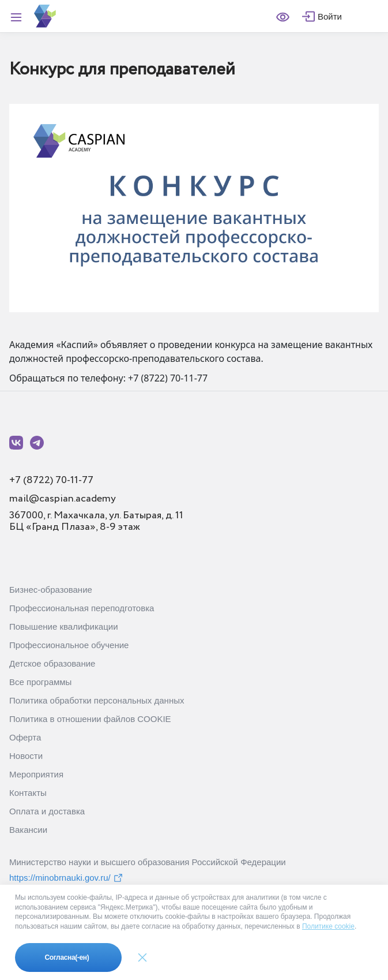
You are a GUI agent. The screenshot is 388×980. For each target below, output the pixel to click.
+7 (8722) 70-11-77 (51, 480)
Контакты (28, 793)
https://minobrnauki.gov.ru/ (66, 878)
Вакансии (28, 830)
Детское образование (52, 663)
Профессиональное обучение (69, 645)
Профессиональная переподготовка (82, 608)
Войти (330, 16)
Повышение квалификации (64, 626)
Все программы (40, 682)
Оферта (25, 737)
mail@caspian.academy (63, 499)
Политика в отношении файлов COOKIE (90, 719)
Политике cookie (328, 926)
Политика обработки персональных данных (97, 700)
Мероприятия (36, 774)
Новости (26, 756)
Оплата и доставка (47, 811)
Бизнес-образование (51, 590)
